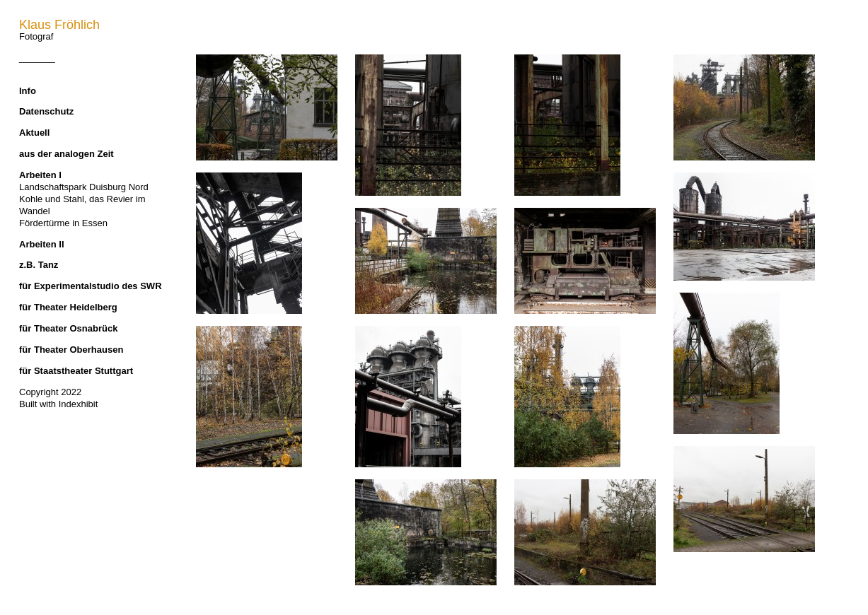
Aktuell (34, 133)
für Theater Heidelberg (68, 307)
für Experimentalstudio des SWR (91, 286)
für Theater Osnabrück (68, 328)
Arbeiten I (40, 175)
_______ (37, 58)
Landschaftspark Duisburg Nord (84, 187)
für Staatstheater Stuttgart (76, 371)
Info (28, 91)
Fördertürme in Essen (63, 223)
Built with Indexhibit (58, 404)
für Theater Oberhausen (71, 350)
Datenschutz (46, 111)
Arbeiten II (42, 244)
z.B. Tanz (39, 265)
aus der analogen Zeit (66, 154)
